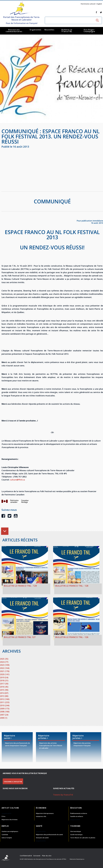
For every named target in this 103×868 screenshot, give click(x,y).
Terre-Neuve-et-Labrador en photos (83, 838)
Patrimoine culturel (88, 4)
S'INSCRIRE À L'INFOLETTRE (13, 782)
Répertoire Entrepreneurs (45, 813)
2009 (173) (5, 709)
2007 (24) (4, 715)
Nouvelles (49, 30)
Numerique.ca (80, 859)
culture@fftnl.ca (17, 480)
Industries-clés (41, 816)
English (99, 4)
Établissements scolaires (79, 813)
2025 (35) (4, 659)
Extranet (37, 856)
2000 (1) (4, 718)
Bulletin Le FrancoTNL (67, 31)
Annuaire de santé (42, 838)
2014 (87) (4, 693)
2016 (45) (4, 687)
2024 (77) (4, 662)
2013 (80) (4, 696)
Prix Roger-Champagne (89, 31)
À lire (3, 816)
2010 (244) (5, 705)
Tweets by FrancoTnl (63, 795)
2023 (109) (5, 665)
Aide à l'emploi (7, 838)
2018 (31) (4, 680)
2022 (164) (5, 668)
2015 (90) (4, 690)
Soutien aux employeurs (10, 831)
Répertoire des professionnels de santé (49, 835)
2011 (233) (5, 702)
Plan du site (47, 856)
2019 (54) (4, 677)
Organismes (35, 30)
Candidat (5, 835)
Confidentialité (26, 856)
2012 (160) (5, 699)
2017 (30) (4, 684)
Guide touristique (76, 835)
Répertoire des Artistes (10, 820)
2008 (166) (5, 712)
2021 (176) (5, 671)
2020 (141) (5, 674)
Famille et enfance (77, 816)
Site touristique (76, 831)
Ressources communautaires (14, 31)
